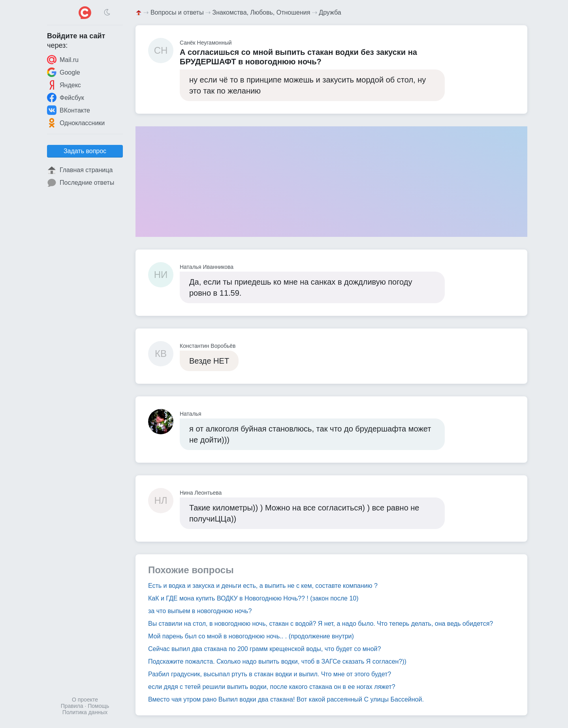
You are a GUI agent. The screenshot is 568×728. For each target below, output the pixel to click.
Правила (72, 706)
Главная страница (80, 170)
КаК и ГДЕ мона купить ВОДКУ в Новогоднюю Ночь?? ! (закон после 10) (253, 598)
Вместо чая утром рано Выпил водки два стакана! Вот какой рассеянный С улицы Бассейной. (286, 699)
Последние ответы (81, 183)
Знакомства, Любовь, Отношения (261, 12)
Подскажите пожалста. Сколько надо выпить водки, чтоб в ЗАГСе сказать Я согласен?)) (277, 661)
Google (64, 72)
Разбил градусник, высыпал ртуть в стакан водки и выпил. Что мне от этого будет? (270, 674)
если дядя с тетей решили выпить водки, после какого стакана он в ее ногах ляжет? (272, 687)
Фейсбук (66, 98)
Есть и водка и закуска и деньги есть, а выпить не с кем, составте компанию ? (263, 586)
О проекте (85, 700)
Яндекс (64, 85)
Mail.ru (63, 60)
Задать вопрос (85, 151)
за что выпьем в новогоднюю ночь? (200, 611)
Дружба (330, 12)
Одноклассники (76, 123)
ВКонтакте (69, 110)
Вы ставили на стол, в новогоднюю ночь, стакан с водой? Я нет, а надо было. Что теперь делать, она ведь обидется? (321, 624)
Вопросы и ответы (177, 12)
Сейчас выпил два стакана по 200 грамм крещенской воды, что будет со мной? (264, 649)
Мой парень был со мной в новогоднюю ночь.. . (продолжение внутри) (251, 636)
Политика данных (85, 712)
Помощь (98, 706)
